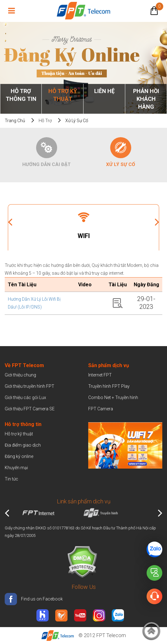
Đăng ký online (19, 456)
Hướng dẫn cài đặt (46, 164)
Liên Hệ (104, 91)
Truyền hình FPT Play (109, 386)
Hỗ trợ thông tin (21, 95)
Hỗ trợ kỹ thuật (63, 95)
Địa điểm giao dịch (23, 445)
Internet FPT (100, 375)
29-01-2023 (146, 303)
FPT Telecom (111, 635)
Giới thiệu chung (21, 375)
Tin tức (11, 479)
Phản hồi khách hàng (146, 99)
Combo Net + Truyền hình (113, 397)
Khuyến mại (16, 468)
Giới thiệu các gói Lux (25, 397)
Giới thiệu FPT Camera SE (30, 409)
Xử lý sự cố (77, 121)
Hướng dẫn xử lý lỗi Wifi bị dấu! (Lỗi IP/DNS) (34, 303)
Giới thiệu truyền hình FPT (30, 386)
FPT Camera (101, 409)
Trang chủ (15, 121)
